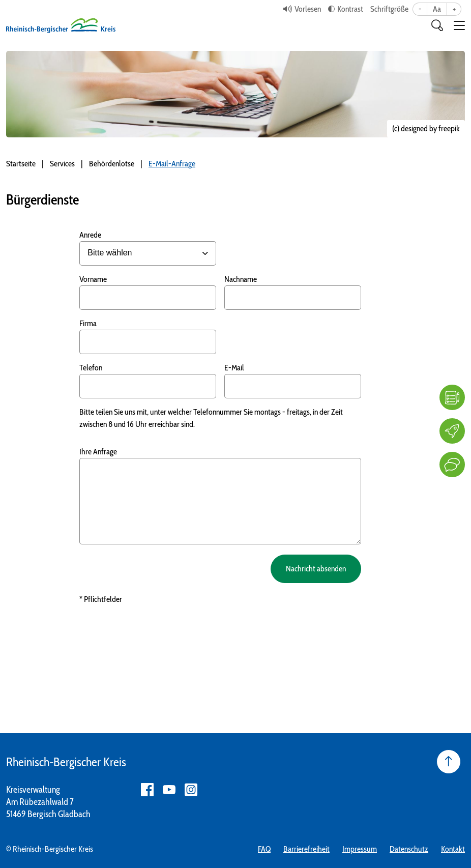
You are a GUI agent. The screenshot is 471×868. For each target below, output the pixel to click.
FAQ (264, 849)
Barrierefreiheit (306, 849)
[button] (459, 25)
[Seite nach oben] (449, 762)
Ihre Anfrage (98, 452)
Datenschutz (409, 849)
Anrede (90, 235)
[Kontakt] (452, 465)
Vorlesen (308, 9)
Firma (88, 323)
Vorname (93, 279)
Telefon (91, 368)
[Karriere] (452, 431)
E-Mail (234, 368)
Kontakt (453, 849)
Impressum (360, 849)
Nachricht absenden (314, 569)
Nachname (241, 279)
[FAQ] (452, 397)
